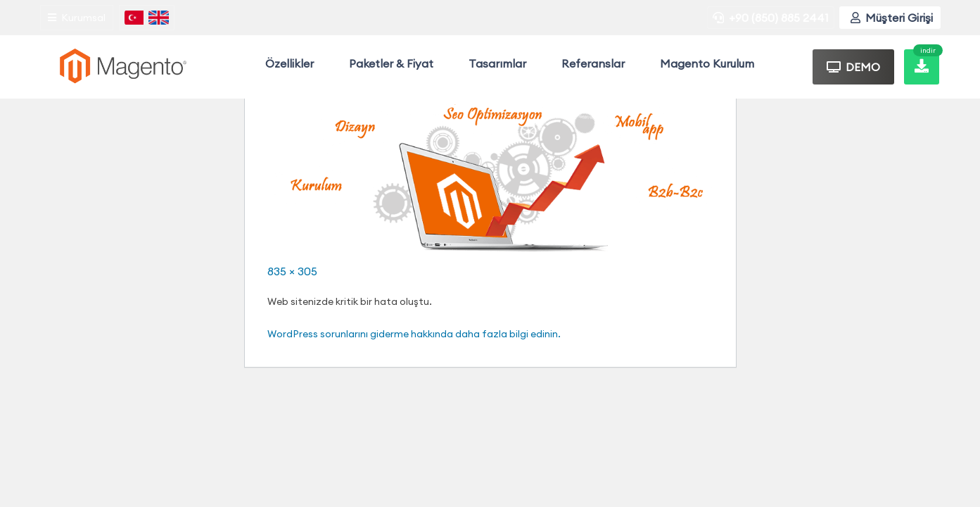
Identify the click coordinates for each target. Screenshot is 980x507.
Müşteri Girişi (892, 18)
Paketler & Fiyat (391, 63)
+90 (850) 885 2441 (771, 18)
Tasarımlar (497, 63)
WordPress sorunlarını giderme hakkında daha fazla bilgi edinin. (414, 334)
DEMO (853, 67)
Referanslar (593, 63)
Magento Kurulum (707, 63)
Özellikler (289, 63)
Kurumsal (77, 18)
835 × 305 (292, 271)
